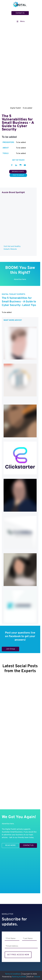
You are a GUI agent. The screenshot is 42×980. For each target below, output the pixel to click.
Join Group (6, 648)
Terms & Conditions (13, 974)
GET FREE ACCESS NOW (18, 955)
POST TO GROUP (18, 175)
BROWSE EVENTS (18, 171)
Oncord (37, 977)
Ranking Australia (19, 977)
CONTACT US (25, 845)
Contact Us (16, 12)
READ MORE (7, 844)
